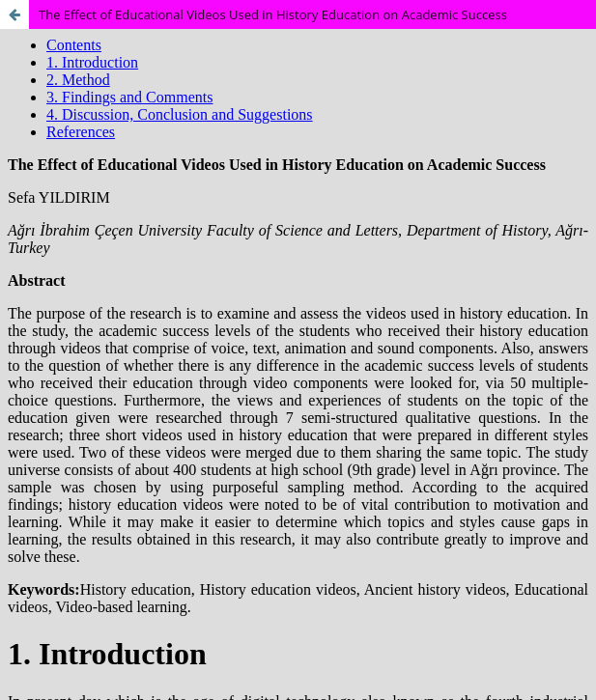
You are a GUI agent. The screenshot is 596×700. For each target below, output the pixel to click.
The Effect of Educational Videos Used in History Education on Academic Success (273, 14)
